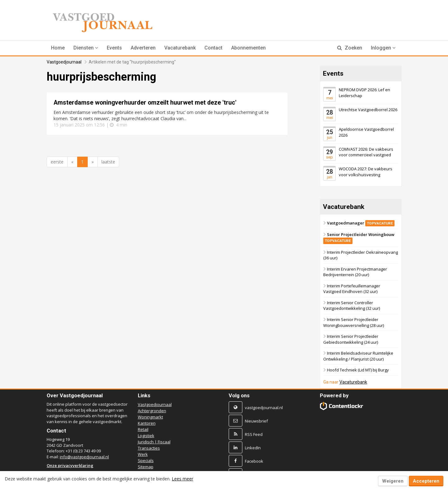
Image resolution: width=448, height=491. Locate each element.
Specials (146, 460)
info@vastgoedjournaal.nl (84, 457)
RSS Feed (254, 434)
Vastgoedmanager (361, 223)
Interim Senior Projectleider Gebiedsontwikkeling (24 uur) (351, 339)
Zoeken (350, 48)
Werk (143, 454)
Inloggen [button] (383, 48)
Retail (143, 429)
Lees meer (182, 479)
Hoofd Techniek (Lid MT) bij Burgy (358, 370)
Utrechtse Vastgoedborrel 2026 (368, 109)
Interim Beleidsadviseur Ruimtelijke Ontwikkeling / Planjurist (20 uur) (358, 356)
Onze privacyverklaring (70, 465)
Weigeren (393, 481)
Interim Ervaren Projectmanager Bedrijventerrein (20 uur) (355, 272)
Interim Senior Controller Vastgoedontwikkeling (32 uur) (352, 306)
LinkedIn (253, 448)
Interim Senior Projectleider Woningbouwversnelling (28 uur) (354, 322)
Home (58, 48)
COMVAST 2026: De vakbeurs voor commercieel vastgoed (366, 152)
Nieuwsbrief (256, 421)
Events (114, 48)
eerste (57, 162)
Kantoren (147, 423)
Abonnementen (248, 48)
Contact (213, 48)
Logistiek (146, 436)
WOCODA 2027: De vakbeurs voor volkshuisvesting (366, 172)
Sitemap (146, 467)
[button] (86, 48)
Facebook (254, 461)
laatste (108, 162)
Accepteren (426, 481)
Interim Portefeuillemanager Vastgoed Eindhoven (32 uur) (352, 289)
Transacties (149, 448)
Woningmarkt (150, 417)
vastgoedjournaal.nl (264, 408)
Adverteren (143, 48)
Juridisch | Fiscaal (154, 442)
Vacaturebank (180, 48)
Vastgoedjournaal (64, 62)
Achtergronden (152, 411)
